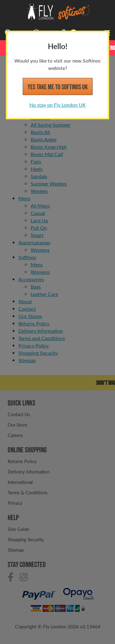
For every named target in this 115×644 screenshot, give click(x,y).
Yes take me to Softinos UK (58, 87)
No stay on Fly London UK (58, 105)
